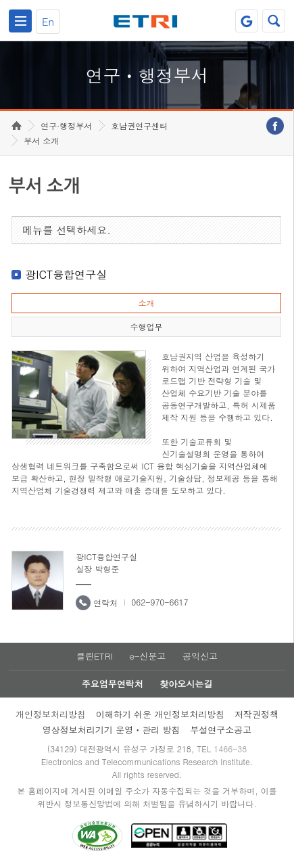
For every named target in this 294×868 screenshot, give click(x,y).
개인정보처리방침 (51, 714)
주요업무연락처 (113, 684)
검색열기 (274, 21)
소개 (146, 303)
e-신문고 (147, 656)
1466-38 (230, 749)
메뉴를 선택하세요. (67, 230)
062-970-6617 (160, 602)
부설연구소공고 (221, 730)
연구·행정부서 (66, 125)
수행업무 (146, 326)
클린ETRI (95, 656)
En (48, 21)
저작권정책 (256, 714)
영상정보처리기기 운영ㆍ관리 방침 (112, 730)
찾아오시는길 (186, 684)
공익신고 (200, 656)
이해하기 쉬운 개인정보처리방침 (161, 714)
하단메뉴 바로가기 (0, 0)
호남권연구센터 (139, 125)
